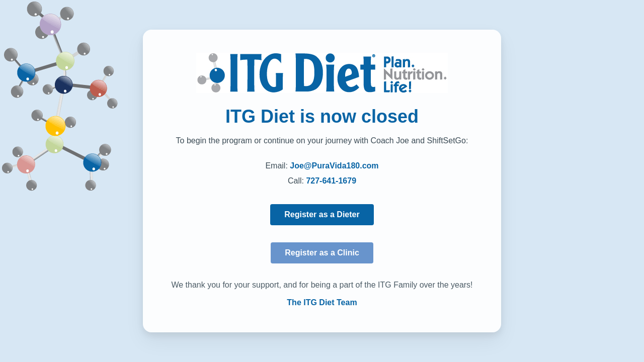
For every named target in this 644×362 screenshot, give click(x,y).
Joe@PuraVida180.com (334, 166)
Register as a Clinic (322, 253)
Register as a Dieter (322, 214)
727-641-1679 (331, 181)
